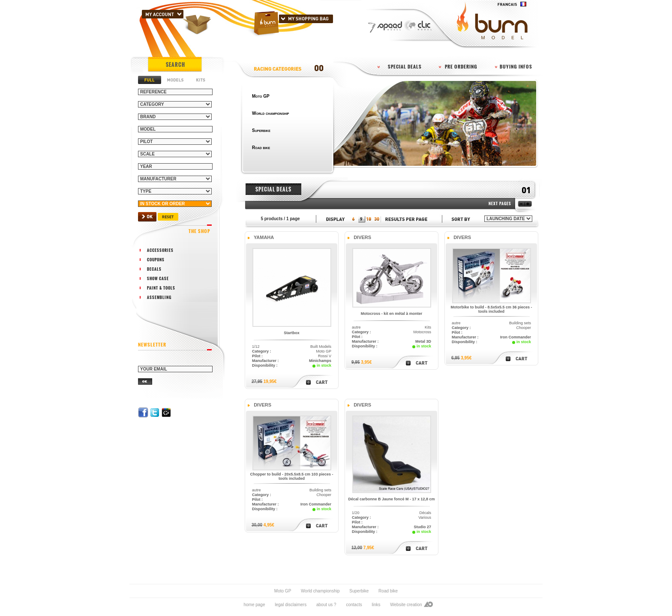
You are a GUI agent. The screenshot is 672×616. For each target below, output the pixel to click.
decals (154, 269)
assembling (159, 297)
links (376, 605)
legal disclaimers (291, 605)
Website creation (406, 605)
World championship (320, 591)
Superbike (359, 591)
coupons (156, 260)
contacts (354, 605)
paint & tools (161, 288)
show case (158, 278)
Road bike (388, 591)
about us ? (326, 605)
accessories (160, 250)
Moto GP (283, 591)
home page (254, 605)
